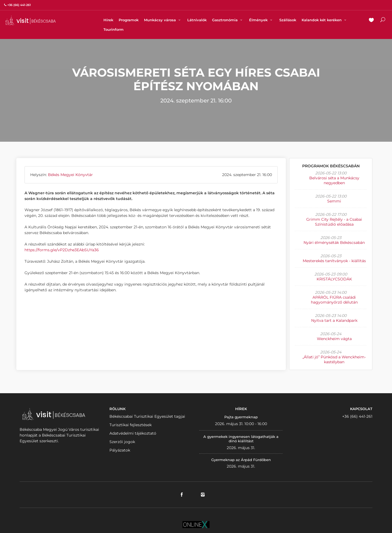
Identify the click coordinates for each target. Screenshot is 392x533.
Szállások (288, 20)
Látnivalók (197, 20)
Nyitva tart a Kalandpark (334, 320)
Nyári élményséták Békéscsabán (334, 243)
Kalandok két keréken (325, 20)
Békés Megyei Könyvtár (70, 175)
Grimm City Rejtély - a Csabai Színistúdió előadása (334, 222)
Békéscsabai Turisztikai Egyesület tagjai (147, 416)
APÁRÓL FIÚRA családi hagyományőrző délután (334, 300)
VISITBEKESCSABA (30, 20)
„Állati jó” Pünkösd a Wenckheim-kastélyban (334, 359)
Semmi (334, 201)
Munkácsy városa (163, 20)
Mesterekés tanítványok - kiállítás (334, 261)
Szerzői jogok (122, 442)
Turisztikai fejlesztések (131, 425)
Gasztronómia (228, 20)
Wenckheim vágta (334, 339)
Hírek (108, 20)
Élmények (261, 20)
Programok (129, 20)
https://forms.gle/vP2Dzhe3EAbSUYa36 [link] (62, 250)
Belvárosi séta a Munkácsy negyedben (334, 180)
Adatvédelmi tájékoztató (133, 433)
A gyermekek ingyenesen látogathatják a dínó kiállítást (241, 439)
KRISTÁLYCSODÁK (334, 279)
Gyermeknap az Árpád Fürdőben (241, 460)
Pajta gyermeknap (241, 417)
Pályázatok (120, 450)
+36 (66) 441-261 (357, 416)
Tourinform (114, 29)
